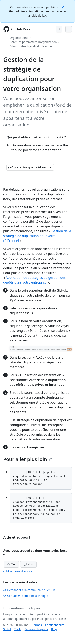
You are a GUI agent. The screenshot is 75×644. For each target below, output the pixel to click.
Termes (37, 625)
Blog (54, 629)
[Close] (64, 7)
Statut (7, 629)
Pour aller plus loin (27, 459)
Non (28, 564)
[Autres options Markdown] (51, 167)
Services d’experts (36, 629)
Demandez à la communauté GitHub (29, 590)
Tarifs (18, 629)
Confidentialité (55, 625)
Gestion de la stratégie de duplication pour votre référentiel (37, 236)
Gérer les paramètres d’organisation (33, 42)
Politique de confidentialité (18, 571)
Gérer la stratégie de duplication (31, 46)
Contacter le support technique (26, 596)
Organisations (19, 38)
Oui (11, 564)
